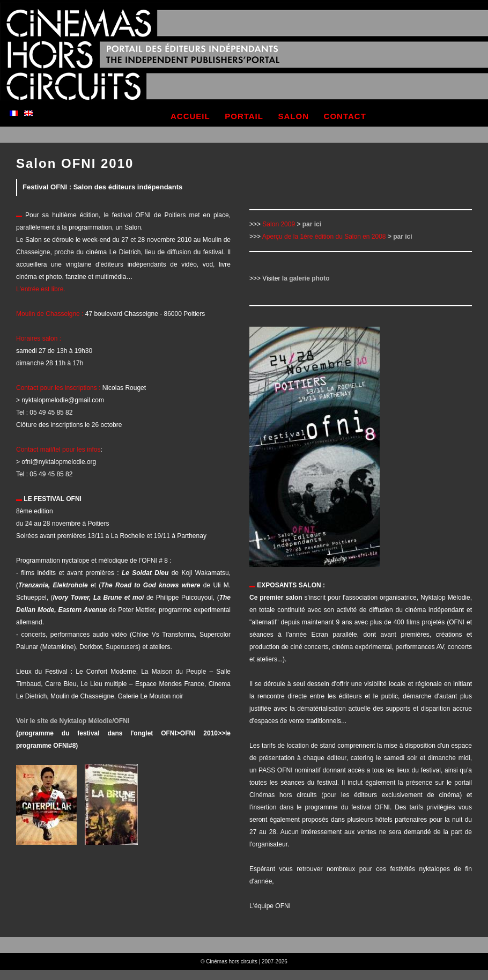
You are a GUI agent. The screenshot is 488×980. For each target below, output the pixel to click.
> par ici (309, 224)
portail (244, 116)
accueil (190, 116)
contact (345, 116)
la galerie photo (306, 278)
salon (294, 116)
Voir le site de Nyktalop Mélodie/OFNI (73, 721)
